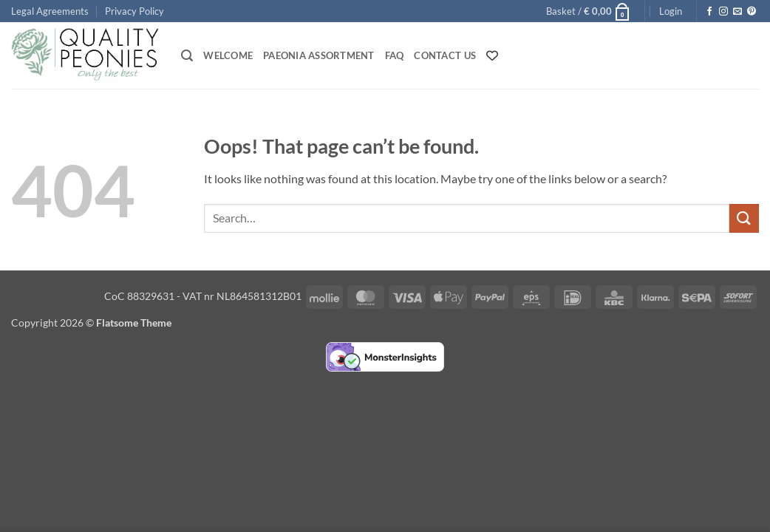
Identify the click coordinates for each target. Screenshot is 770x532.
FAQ (395, 55)
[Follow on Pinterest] (752, 12)
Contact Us (445, 55)
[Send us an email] (737, 12)
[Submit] (744, 218)
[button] (589, 11)
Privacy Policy (134, 11)
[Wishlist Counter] (492, 55)
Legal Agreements (50, 11)
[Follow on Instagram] (723, 12)
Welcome (228, 55)
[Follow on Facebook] (709, 12)
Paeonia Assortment (319, 55)
